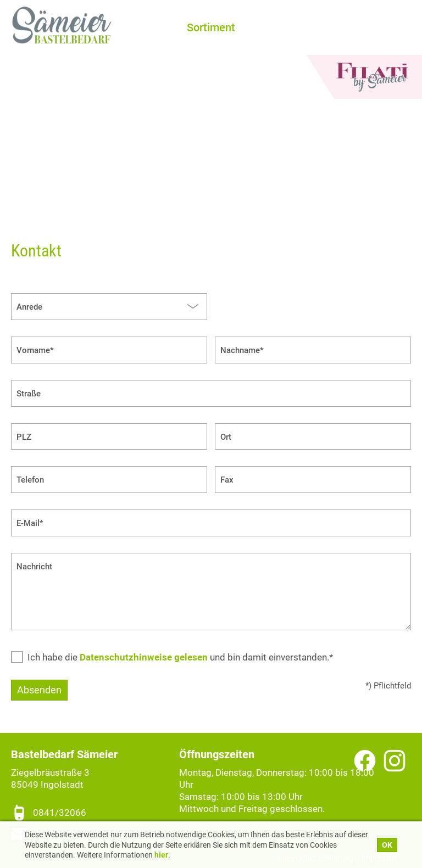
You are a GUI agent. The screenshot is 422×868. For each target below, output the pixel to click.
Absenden (39, 690)
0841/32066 (60, 813)
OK (387, 845)
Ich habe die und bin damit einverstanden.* (180, 657)
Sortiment (211, 27)
